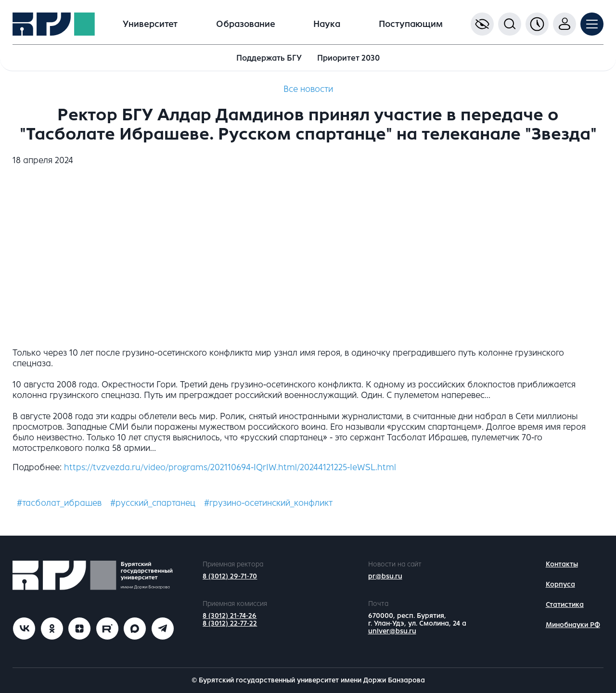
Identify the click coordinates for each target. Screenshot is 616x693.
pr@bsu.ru (385, 576)
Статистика (565, 605)
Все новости (308, 89)
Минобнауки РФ (573, 625)
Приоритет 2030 (348, 58)
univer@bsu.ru (392, 631)
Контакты (562, 564)
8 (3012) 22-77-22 (230, 623)
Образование (246, 24)
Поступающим (411, 24)
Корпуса (560, 584)
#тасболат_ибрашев (59, 503)
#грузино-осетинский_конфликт (268, 503)
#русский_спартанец (153, 503)
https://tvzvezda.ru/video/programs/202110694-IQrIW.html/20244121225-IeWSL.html (230, 467)
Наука (327, 24)
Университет (150, 24)
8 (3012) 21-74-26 (230, 616)
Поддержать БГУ (269, 58)
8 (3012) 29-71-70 (230, 576)
